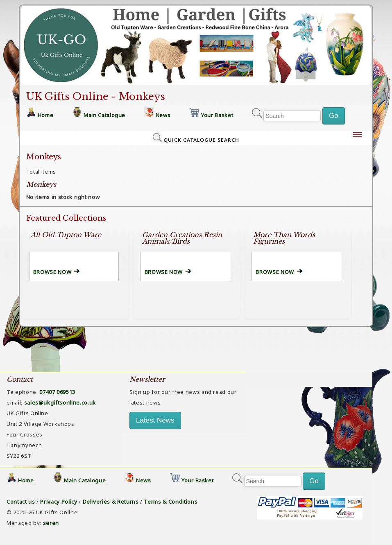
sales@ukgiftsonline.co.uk (60, 403)
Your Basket (217, 115)
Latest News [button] (155, 420)
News (163, 115)
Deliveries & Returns (111, 502)
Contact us (21, 502)
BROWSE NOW (52, 272)
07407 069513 (57, 392)
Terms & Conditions (171, 502)
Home (46, 115)
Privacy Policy (59, 502)
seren (51, 523)
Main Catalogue (104, 115)
